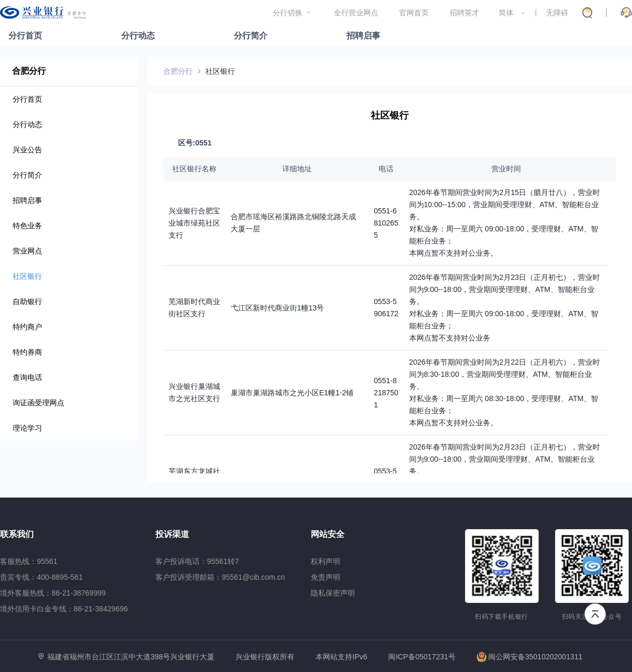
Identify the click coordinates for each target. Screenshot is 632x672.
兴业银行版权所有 (265, 657)
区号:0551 (195, 143)
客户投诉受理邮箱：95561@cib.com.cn (220, 577)
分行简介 (251, 36)
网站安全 (328, 534)
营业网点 (27, 251)
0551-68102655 (386, 223)
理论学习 (27, 428)
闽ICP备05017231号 (422, 657)
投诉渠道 (172, 534)
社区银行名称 (194, 169)
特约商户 (27, 327)
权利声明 (325, 561)
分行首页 (25, 36)
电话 (386, 169)
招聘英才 (465, 13)
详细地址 (297, 169)
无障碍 (557, 13)
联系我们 (17, 534)
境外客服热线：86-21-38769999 (53, 593)
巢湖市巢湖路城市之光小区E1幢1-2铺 (292, 393)
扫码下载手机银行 (502, 617)
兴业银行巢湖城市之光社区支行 (194, 392)
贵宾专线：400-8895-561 (41, 577)
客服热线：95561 (29, 561)
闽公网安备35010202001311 (530, 657)
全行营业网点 (356, 13)
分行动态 (138, 36)
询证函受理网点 (38, 403)
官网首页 (414, 13)
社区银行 (27, 276)
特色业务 (27, 226)
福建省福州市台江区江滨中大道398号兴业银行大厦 (131, 657)
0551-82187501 (386, 393)
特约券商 (27, 352)
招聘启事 (363, 36)
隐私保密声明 (333, 593)
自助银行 (27, 301)
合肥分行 (29, 71)
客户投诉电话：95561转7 (197, 561)
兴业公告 (27, 150)
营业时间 (506, 169)
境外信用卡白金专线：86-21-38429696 (64, 609)
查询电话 (27, 377)
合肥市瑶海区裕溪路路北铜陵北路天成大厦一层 (293, 223)
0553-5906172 (386, 308)
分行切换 (288, 13)
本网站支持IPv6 (341, 657)
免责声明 (325, 577)
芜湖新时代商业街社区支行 (194, 308)
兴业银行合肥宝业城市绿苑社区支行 (194, 223)
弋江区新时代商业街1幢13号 (277, 308)
